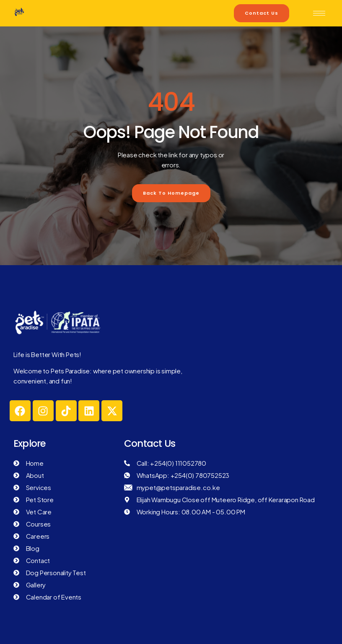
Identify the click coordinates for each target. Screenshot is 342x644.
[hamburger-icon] (319, 13)
